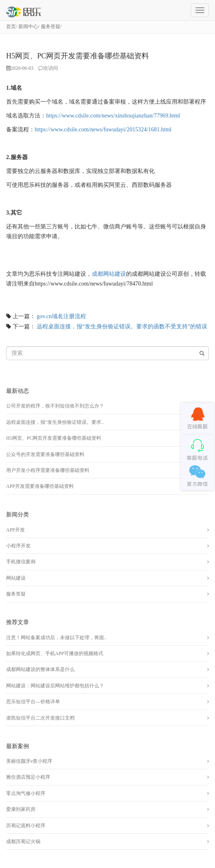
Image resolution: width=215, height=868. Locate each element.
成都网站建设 (109, 274)
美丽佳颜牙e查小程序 (29, 761)
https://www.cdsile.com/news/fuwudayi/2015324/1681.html (103, 130)
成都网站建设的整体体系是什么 (40, 669)
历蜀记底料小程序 (26, 826)
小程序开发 (18, 546)
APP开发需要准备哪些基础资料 (40, 486)
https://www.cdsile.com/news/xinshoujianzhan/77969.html (113, 116)
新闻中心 (28, 27)
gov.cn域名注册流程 (61, 316)
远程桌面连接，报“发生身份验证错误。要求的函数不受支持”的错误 (122, 327)
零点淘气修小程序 (26, 793)
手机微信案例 (21, 562)
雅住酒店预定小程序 (28, 777)
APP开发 (16, 530)
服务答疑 (51, 27)
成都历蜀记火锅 (23, 841)
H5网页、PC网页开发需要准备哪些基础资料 (54, 438)
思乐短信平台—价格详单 (33, 702)
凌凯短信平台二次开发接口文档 (40, 718)
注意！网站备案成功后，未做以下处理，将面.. (56, 638)
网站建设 (16, 578)
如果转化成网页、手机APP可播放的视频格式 (55, 653)
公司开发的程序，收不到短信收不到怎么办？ (55, 406)
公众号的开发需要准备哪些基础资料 (45, 454)
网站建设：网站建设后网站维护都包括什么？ (55, 686)
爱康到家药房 (21, 809)
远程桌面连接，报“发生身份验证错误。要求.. (55, 422)
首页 (11, 27)
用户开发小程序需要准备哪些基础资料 (48, 470)
